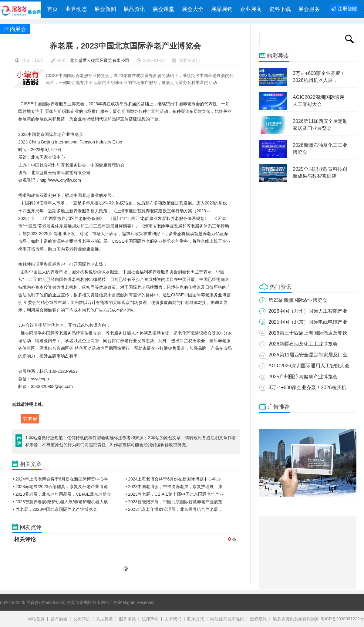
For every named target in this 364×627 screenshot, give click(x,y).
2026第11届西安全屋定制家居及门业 (308, 355)
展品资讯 (134, 9)
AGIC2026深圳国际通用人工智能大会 (309, 366)
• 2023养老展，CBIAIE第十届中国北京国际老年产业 (175, 494)
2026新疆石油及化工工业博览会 (303, 344)
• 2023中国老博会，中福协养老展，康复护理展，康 (174, 487)
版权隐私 (258, 619)
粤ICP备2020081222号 (342, 619)
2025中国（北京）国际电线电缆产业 (308, 322)
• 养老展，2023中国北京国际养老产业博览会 (55, 509)
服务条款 (127, 619)
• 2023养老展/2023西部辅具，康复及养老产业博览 (60, 487)
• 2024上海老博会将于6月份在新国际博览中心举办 (173, 479)
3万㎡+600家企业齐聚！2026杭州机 (307, 388)
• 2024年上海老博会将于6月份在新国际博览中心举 (60, 479)
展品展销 (222, 9)
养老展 (30, 419)
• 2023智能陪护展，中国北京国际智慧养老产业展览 (174, 502)
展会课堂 (163, 9)
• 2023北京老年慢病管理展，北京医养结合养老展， (174, 509)
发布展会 (59, 619)
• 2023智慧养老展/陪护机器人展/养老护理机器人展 (60, 502)
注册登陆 (347, 9)
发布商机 (82, 619)
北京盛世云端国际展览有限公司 (99, 60)
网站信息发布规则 (227, 619)
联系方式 (196, 619)
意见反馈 (104, 619)
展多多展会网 (21, 11)
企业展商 (251, 9)
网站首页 (36, 619)
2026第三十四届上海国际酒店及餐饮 (308, 333)
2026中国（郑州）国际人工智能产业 (308, 311)
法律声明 (150, 619)
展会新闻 (105, 9)
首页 (52, 9)
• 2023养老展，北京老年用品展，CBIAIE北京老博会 (62, 494)
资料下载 (280, 9)
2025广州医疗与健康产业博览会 (303, 377)
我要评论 (187, 60)
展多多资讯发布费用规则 (296, 619)
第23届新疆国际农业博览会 (298, 300)
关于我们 (173, 619)
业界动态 (76, 9)
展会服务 (309, 9)
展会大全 (193, 9)
